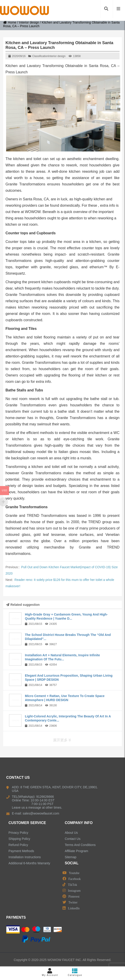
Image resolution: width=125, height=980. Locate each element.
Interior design (29, 22)
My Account (50, 972)
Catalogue (75, 972)
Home (10, 22)
